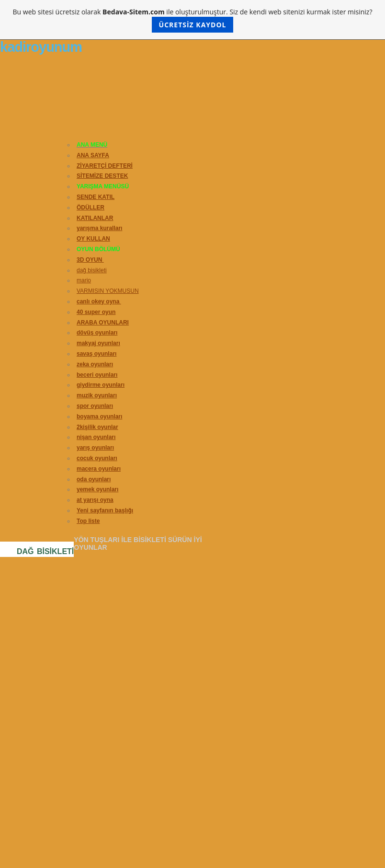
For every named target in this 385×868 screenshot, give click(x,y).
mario (84, 280)
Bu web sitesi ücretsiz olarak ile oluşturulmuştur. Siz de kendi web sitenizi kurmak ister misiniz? (193, 20)
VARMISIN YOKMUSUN (108, 291)
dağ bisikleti (92, 270)
